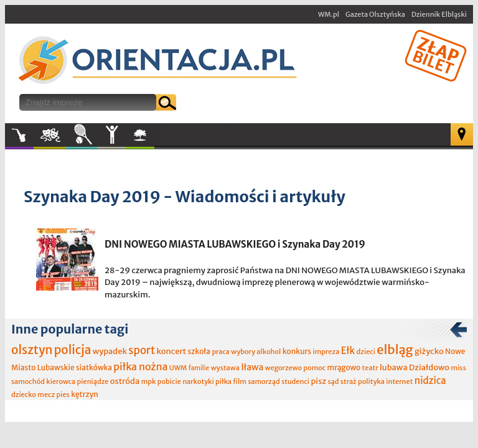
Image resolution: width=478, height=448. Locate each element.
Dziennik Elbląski (439, 14)
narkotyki (198, 381)
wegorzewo (284, 368)
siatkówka (94, 367)
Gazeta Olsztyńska (375, 14)
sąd (333, 381)
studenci (295, 381)
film (240, 381)
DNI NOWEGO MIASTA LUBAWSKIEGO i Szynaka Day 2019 (235, 244)
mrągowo (344, 367)
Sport (81, 135)
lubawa (394, 367)
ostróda (125, 381)
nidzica (430, 380)
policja (73, 350)
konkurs (297, 351)
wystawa (225, 368)
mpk (149, 381)
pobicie (169, 381)
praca (221, 352)
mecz (46, 394)
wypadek (110, 351)
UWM (178, 368)
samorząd (264, 381)
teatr (370, 368)
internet (399, 381)
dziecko (24, 394)
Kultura (49, 135)
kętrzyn (85, 394)
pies (63, 394)
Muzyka (19, 135)
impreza (326, 352)
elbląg (395, 349)
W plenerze (154, 139)
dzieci (366, 352)
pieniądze (93, 381)
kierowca (61, 381)
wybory (243, 352)
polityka (371, 381)
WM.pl (329, 14)
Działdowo (429, 367)
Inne (111, 135)
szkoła (199, 351)
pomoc (314, 368)
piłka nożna (140, 366)
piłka (223, 381)
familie (199, 368)
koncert (171, 351)
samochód (28, 381)
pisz (318, 381)
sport (142, 350)
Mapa (462, 134)
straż (349, 381)
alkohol (269, 352)
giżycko (429, 351)
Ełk (348, 351)
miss (458, 368)
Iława (252, 367)
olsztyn (32, 350)
